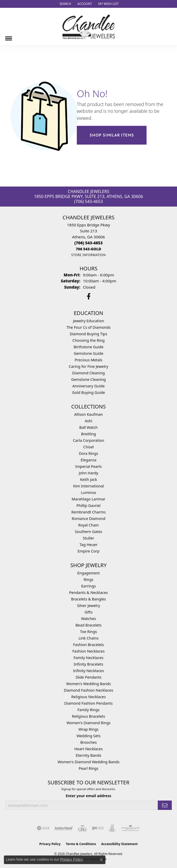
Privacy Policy (50, 844)
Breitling (88, 434)
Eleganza (88, 460)
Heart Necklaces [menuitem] (88, 749)
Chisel (88, 447)
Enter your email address (89, 796)
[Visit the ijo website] (98, 828)
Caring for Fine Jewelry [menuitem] (88, 366)
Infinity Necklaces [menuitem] (89, 671)
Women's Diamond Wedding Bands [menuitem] (88, 762)
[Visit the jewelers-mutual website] (64, 828)
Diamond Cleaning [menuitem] (88, 373)
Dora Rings (88, 453)
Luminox (89, 492)
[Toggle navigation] (9, 36)
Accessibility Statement (119, 844)
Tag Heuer (88, 545)
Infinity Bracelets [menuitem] (88, 664)
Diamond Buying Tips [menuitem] (88, 334)
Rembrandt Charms (88, 512)
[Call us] (88, 249)
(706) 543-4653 (88, 201)
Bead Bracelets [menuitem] (88, 625)
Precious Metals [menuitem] (88, 360)
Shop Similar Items (112, 135)
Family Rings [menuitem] (89, 710)
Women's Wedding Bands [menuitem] (88, 684)
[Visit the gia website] (43, 828)
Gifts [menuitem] (88, 612)
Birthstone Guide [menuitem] (89, 347)
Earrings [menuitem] (88, 586)
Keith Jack (88, 479)
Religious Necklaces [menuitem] (89, 697)
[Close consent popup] (101, 860)
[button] (65, 4)
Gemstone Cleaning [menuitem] (89, 379)
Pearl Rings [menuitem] (88, 768)
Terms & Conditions (81, 844)
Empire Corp (88, 551)
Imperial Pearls (88, 466)
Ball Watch (89, 427)
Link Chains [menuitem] (88, 638)
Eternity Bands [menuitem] (88, 755)
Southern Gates (88, 532)
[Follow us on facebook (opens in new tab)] (89, 296)
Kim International (88, 486)
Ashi (89, 421)
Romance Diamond (88, 519)
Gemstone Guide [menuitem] (88, 353)
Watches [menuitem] (88, 619)
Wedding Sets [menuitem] (88, 736)
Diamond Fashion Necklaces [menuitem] (88, 690)
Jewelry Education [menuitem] (88, 321)
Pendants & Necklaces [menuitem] (89, 593)
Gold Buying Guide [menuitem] (88, 392)
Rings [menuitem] (88, 579)
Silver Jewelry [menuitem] (89, 606)
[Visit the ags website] (130, 828)
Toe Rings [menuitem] (89, 632)
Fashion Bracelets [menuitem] (88, 645)
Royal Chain (89, 525)
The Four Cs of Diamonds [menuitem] (88, 327)
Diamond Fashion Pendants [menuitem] (88, 703)
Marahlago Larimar (88, 499)
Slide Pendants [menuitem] (88, 677)
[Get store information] (88, 255)
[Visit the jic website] (112, 828)
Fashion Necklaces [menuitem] (88, 651)
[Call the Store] (89, 243)
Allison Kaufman (88, 414)
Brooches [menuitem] (88, 742)
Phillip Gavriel (88, 506)
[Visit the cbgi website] (83, 828)
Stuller (88, 538)
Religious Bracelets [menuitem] (88, 716)
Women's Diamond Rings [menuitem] (89, 723)
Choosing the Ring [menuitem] (88, 340)
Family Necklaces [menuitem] (89, 658)
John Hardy (89, 473)
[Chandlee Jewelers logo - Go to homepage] (89, 27)
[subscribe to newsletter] (165, 805)
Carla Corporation (88, 440)
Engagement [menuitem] (88, 573)
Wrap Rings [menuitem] (89, 729)
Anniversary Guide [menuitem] (88, 386)
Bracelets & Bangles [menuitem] (88, 599)
